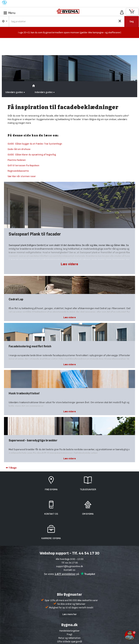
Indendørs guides (45, 92)
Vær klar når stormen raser (22, 176)
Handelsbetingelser (69, 631)
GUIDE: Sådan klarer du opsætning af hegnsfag (32, 155)
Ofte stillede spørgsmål (70, 642)
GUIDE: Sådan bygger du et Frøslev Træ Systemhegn (35, 144)
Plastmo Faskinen (17, 160)
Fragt (70, 634)
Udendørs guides (15, 92)
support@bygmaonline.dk (69, 566)
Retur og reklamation (69, 638)
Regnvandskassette (18, 171)
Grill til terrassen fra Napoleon (23, 165)
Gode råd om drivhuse (19, 149)
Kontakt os (69, 570)
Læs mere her (70, 614)
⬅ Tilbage (11, 468)
